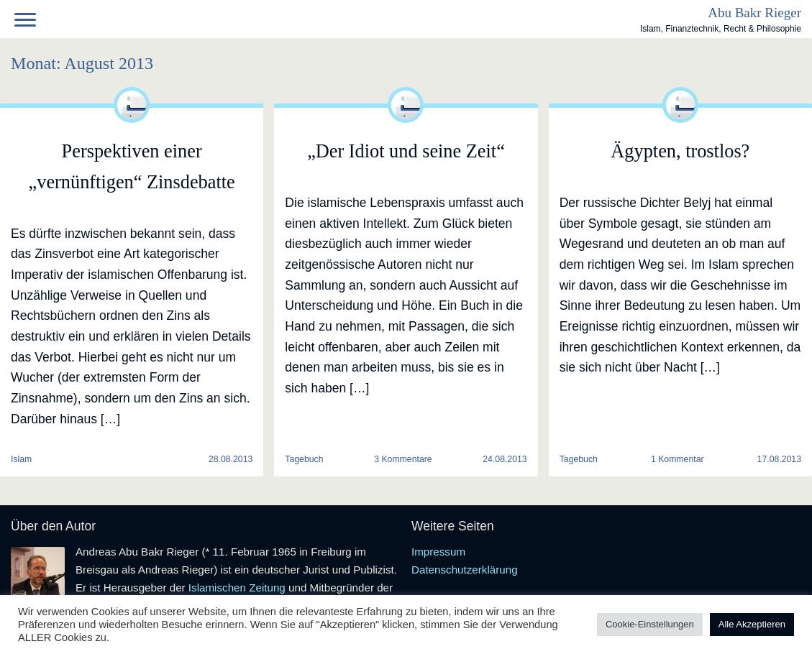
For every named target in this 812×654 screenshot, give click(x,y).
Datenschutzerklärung (465, 570)
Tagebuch (304, 459)
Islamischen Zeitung (237, 588)
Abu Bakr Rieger (754, 13)
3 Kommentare (403, 460)
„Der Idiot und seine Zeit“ (406, 151)
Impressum (438, 552)
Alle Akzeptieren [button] (752, 624)
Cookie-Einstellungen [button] (650, 624)
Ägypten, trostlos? (680, 151)
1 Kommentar (678, 460)
